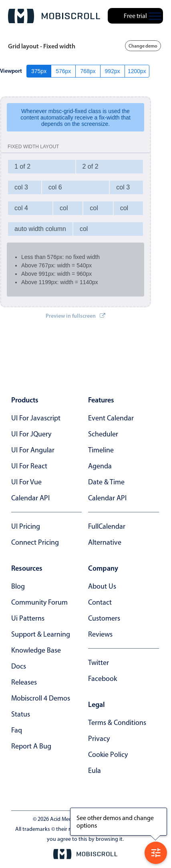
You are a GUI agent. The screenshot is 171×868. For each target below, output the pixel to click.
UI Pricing (26, 526)
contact (100, 602)
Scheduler (103, 434)
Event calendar (111, 418)
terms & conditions (117, 723)
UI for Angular (33, 450)
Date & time (106, 482)
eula (95, 770)
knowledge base (36, 650)
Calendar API (30, 498)
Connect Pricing (35, 542)
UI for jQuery (31, 434)
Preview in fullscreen (75, 316)
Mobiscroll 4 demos (41, 698)
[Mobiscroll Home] (54, 16)
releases (24, 682)
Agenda (100, 466)
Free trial (135, 16)
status (21, 714)
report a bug (31, 746)
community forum (39, 602)
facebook (103, 679)
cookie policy (108, 755)
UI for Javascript (36, 418)
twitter (99, 663)
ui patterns (28, 618)
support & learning (41, 634)
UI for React (29, 466)
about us (102, 586)
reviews (100, 634)
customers (104, 618)
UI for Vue (26, 482)
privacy (99, 739)
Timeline (101, 450)
